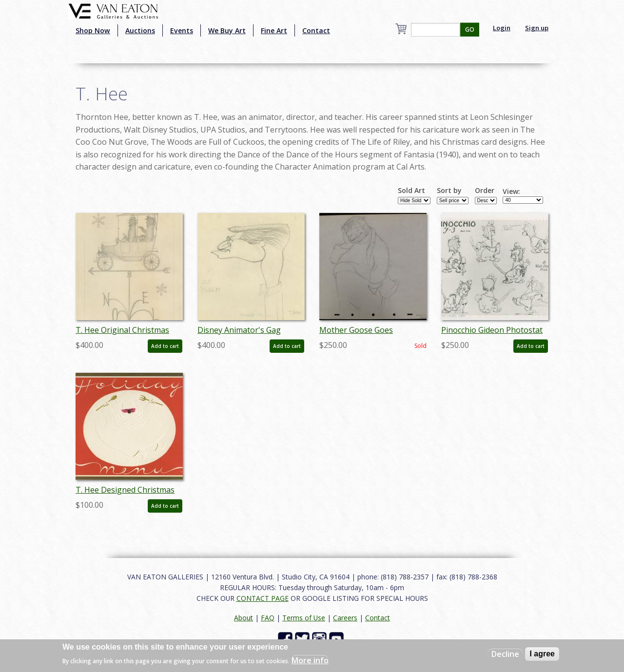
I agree (542, 654)
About (244, 618)
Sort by (449, 191)
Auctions (140, 30)
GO (470, 29)
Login (502, 28)
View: (511, 192)
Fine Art (274, 30)
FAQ (268, 618)
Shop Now (93, 30)
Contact (316, 30)
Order (485, 191)
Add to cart (165, 346)
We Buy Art (227, 30)
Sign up (537, 28)
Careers (345, 618)
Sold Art (411, 191)
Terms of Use (304, 618)
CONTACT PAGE (263, 598)
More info (310, 660)
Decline (505, 654)
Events (182, 30)
